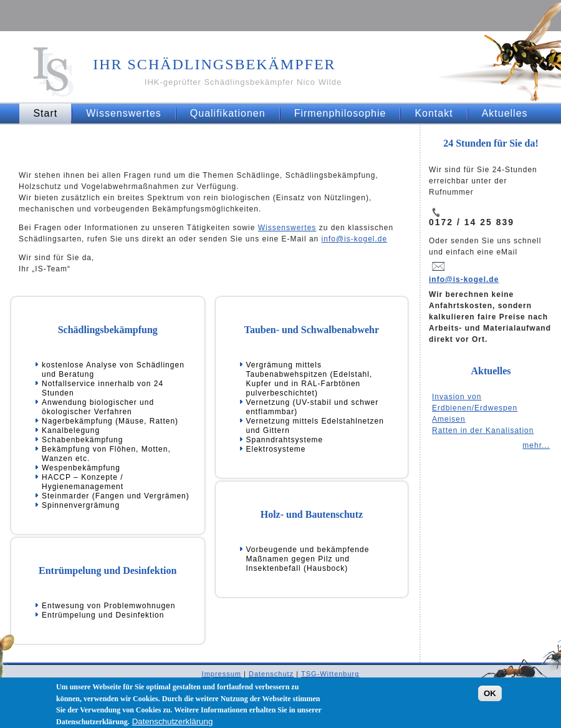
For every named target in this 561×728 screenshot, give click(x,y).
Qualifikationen (228, 113)
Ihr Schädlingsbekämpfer (214, 64)
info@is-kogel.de (355, 239)
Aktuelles (505, 113)
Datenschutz (271, 674)
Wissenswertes (124, 113)
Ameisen (449, 419)
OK (490, 698)
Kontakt (434, 113)
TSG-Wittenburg (330, 674)
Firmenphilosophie (340, 113)
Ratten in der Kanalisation (483, 430)
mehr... (536, 445)
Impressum (222, 674)
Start (45, 113)
